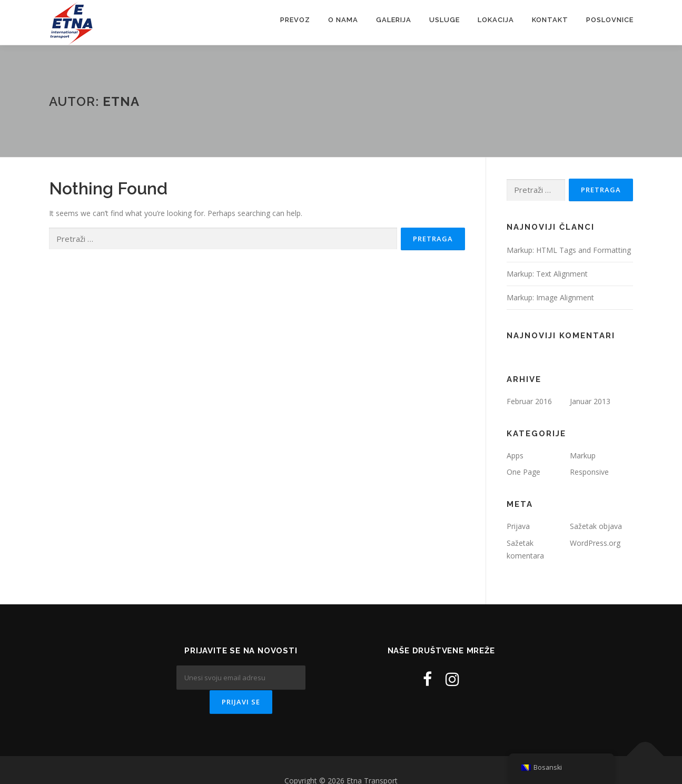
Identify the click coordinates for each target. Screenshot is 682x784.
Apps (515, 455)
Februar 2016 (529, 401)
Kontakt (550, 20)
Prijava (518, 526)
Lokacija (496, 20)
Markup (583, 455)
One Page (523, 472)
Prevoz (295, 20)
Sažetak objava (596, 526)
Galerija (394, 20)
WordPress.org (595, 543)
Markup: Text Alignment (547, 274)
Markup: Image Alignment (550, 297)
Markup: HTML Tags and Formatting (569, 250)
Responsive (589, 472)
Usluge (444, 20)
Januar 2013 (590, 401)
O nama (343, 20)
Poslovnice (610, 20)
